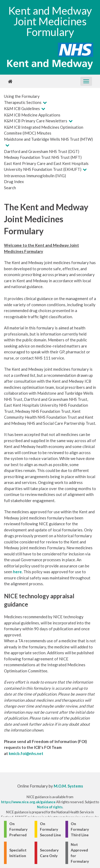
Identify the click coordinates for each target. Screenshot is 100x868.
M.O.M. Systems (68, 786)
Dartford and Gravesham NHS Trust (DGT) (42, 151)
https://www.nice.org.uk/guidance (28, 802)
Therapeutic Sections (23, 102)
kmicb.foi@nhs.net (26, 753)
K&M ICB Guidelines (22, 108)
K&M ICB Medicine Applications (32, 115)
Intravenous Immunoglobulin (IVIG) (35, 176)
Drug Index (14, 181)
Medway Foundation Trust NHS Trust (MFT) (43, 157)
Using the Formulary (22, 96)
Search (10, 188)
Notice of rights (50, 807)
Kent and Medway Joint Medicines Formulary (50, 21)
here (17, 572)
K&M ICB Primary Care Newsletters (36, 121)
